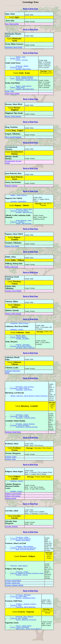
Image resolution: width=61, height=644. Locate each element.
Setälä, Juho (21, 57)
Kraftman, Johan (10, 467)
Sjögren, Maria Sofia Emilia (21, 354)
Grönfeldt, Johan (22, 422)
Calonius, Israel (17, 490)
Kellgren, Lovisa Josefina (13, 502)
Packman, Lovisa (17, 500)
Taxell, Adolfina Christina (26, 631)
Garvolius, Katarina (11, 535)
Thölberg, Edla (16, 616)
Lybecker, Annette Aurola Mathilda (24, 557)
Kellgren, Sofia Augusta (13, 505)
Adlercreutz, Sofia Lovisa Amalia (28, 641)
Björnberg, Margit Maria (13, 440)
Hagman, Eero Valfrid (12, 252)
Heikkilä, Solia (17, 69)
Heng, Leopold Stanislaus (13, 141)
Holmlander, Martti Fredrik (14, 47)
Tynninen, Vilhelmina (19, 205)
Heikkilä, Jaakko (22, 67)
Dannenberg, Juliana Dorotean (27, 82)
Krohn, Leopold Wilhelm (25, 79)
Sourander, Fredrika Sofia (26, 426)
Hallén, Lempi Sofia (12, 273)
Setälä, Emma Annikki (12, 97)
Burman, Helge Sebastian (13, 120)
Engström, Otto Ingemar (19, 629)
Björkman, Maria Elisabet (20, 434)
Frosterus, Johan (22, 545)
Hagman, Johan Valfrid (19, 199)
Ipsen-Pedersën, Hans (24, 226)
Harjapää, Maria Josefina (25, 356)
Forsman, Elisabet (23, 346)
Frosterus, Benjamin (24, 604)
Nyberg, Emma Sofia (18, 91)
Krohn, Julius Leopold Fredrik (22, 81)
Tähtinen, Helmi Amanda (13, 320)
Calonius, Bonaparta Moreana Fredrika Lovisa (27, 582)
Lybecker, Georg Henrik (25, 555)
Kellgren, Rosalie (11, 507)
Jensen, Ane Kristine (24, 229)
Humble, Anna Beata (23, 549)
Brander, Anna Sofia (24, 71)
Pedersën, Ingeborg (11, 189)
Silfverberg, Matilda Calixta (27, 436)
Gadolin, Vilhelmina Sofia (26, 608)
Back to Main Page (30, 9)
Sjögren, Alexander (23, 352)
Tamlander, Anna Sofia (24, 398)
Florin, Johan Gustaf (24, 637)
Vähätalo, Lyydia (17, 336)
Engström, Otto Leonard (25, 628)
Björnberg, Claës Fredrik (20, 396)
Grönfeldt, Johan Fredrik (20, 424)
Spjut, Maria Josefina (12, 24)
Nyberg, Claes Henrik (24, 89)
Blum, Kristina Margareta (25, 559)
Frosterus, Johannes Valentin (14, 594)
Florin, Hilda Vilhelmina (20, 639)
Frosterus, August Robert (13, 589)
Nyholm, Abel (21, 342)
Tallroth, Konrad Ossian (20, 215)
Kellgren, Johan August (19, 574)
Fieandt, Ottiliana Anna (25, 92)
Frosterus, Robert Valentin (21, 547)
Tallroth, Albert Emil (24, 214)
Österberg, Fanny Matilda (13, 297)
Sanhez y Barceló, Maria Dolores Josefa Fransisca (29, 405)
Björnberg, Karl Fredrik (25, 395)
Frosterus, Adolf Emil (19, 606)
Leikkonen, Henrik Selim (20, 329)
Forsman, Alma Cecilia (24, 217)
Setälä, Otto (16, 59)
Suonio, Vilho (10, 95)
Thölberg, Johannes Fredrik (26, 614)
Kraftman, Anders (11, 465)
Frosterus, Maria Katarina (26, 617)
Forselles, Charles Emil (13, 592)
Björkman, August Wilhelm (25, 432)
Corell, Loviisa (22, 61)
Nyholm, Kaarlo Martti (19, 344)
